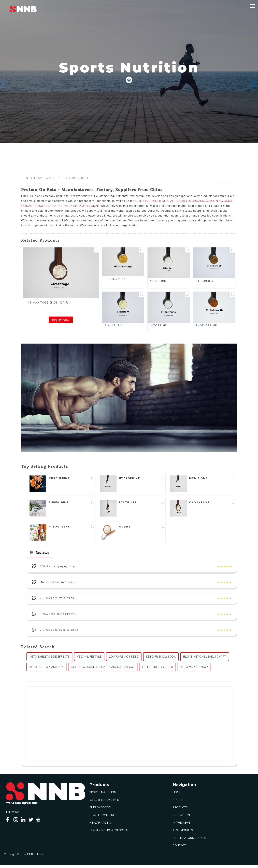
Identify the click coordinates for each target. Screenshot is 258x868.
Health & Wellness (104, 818)
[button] (252, 6)
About (177, 803)
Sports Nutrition (103, 795)
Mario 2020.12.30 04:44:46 (58, 585)
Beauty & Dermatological (109, 833)
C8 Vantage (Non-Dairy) (50, 303)
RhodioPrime (206, 325)
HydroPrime (130, 479)
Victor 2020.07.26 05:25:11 (58, 601)
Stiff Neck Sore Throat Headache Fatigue (103, 670)
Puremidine (59, 503)
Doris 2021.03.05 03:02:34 (58, 569)
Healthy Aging (100, 826)
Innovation (181, 818)
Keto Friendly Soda (161, 659)
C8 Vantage (199, 503)
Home (177, 795)
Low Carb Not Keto (124, 659)
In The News (182, 826)
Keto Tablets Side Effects (49, 659)
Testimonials (183, 833)
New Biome (198, 479)
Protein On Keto (75, 178)
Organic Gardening (207, 201)
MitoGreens (59, 528)
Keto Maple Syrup (194, 670)
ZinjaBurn (113, 325)
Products (180, 810)
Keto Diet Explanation (46, 670)
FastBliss (128, 503)
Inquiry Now (61, 320)
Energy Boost (100, 810)
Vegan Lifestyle (89, 659)
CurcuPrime (59, 479)
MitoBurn (158, 281)
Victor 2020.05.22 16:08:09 (59, 633)
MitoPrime (159, 325)
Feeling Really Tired (157, 670)
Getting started (43, 178)
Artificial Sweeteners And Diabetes (163, 201)
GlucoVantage (117, 279)
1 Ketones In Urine (85, 206)
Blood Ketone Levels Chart (205, 659)
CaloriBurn (206, 281)
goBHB (125, 528)
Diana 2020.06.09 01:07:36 (58, 617)
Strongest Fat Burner (53, 206)
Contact (179, 848)
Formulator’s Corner (189, 841)
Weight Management (105, 803)
